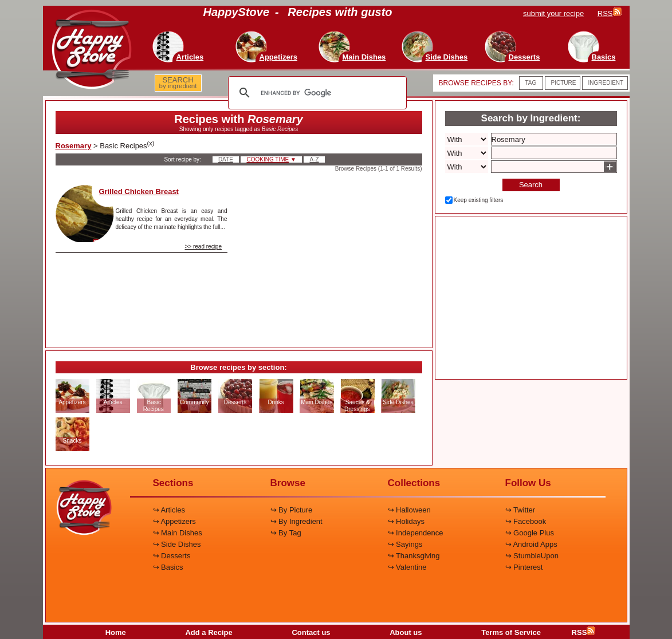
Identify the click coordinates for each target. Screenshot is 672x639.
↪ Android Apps (531, 544)
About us (406, 632)
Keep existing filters (479, 200)
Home (116, 632)
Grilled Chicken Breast (139, 192)
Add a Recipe (209, 632)
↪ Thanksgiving (414, 556)
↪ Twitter (520, 510)
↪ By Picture (292, 510)
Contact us (311, 632)
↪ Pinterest (524, 567)
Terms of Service (511, 632)
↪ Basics (168, 567)
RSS (584, 632)
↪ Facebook (526, 521)
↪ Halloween (409, 510)
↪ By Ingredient (296, 521)
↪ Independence (416, 533)
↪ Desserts (172, 556)
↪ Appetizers (174, 521)
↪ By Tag (286, 533)
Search (531, 185)
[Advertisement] (335, 257)
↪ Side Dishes (177, 544)
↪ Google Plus (530, 533)
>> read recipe (204, 246)
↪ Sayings (405, 544)
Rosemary (74, 146)
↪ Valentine (407, 567)
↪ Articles (169, 510)
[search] (316, 93)
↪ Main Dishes (178, 533)
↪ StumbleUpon (532, 556)
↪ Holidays (406, 521)
